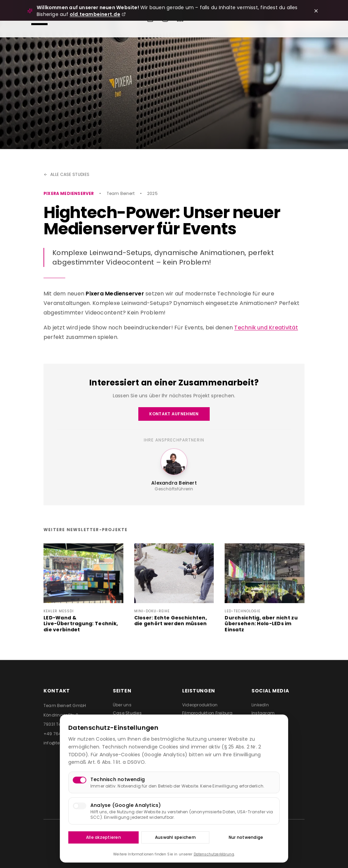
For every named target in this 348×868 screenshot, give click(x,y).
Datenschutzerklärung (214, 854)
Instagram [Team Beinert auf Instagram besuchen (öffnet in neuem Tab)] (263, 713)
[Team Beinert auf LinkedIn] (180, 19)
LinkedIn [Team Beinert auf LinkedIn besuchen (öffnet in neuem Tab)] (260, 705)
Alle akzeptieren (103, 837)
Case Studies (127, 713)
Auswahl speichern (175, 837)
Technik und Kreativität (266, 328)
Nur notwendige (246, 837)
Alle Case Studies (66, 175)
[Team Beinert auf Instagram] (165, 19)
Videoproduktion (200, 705)
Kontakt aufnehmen (174, 414)
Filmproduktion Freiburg (207, 713)
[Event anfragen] (150, 19)
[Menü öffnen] (39, 19)
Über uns (122, 705)
